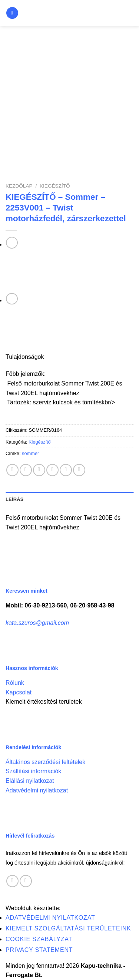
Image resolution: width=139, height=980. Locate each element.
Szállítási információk (33, 771)
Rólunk (15, 683)
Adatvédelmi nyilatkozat (37, 790)
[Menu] (12, 13)
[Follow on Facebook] (12, 881)
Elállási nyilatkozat (30, 781)
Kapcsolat (19, 692)
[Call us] (26, 881)
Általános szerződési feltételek (45, 762)
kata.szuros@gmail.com (37, 623)
